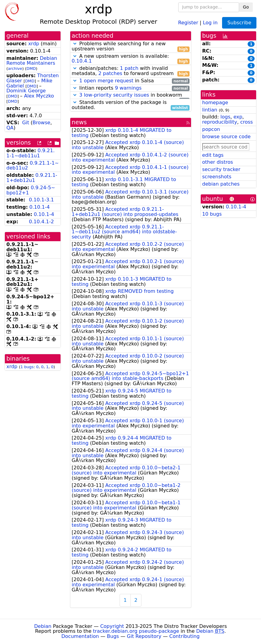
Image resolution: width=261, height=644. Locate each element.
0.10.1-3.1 (41, 200)
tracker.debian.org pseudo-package (136, 631)
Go (246, 7)
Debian (43, 626)
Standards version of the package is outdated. (131, 105)
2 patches (110, 73)
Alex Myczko (39, 96)
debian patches (221, 184)
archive (15, 69)
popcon (211, 129)
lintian (210, 110)
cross (247, 122)
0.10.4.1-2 (41, 222)
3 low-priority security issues (114, 95)
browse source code (226, 137)
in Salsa (131, 81)
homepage (215, 103)
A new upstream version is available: (131, 59)
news (79, 122)
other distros (218, 162)
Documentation (80, 636)
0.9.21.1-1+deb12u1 (32, 178)
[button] (75, 44)
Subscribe (239, 23)
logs (225, 117)
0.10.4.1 (82, 61)
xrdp (34, 44)
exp (238, 117)
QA (10, 128)
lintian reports (131, 88)
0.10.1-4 (40, 207)
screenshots (217, 177)
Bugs (113, 636)
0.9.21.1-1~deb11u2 (33, 166)
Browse (41, 123)
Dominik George (26, 91)
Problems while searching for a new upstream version (131, 46)
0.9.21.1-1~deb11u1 (31, 153)
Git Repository (144, 636)
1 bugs (27, 367)
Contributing (185, 636)
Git (26, 123)
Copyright (112, 626)
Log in (210, 22)
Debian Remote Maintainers (32, 61)
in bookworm (131, 95)
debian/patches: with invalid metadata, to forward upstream (131, 71)
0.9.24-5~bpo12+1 (31, 190)
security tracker (221, 169)
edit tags (213, 155)
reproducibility (220, 122)
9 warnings (128, 88)
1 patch (129, 68)
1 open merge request (106, 81)
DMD (31, 69)
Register (188, 22)
